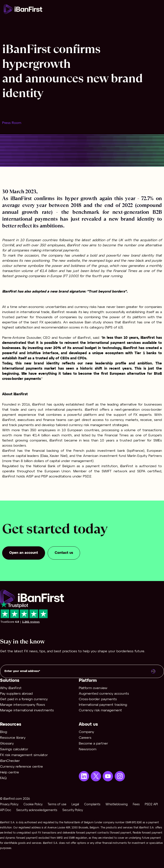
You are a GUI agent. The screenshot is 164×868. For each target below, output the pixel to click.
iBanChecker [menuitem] (10, 761)
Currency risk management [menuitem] (100, 710)
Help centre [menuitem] (10, 772)
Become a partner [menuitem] (93, 744)
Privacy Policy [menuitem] (9, 805)
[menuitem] (84, 776)
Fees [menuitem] (136, 805)
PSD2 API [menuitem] (151, 805)
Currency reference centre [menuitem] (21, 767)
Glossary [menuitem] (7, 744)
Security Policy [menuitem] (73, 810)
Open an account (24, 553)
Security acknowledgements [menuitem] (37, 810)
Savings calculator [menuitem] (14, 749)
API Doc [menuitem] (6, 810)
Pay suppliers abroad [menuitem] (16, 694)
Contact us (64, 553)
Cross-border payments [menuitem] (98, 699)
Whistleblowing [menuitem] (117, 805)
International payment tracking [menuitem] (103, 705)
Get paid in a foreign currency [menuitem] (24, 699)
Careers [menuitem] (85, 738)
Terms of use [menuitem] (57, 805)
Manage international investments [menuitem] (27, 710)
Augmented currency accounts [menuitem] (104, 694)
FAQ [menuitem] (3, 778)
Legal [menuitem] (75, 805)
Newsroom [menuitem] (88, 749)
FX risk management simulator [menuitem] (24, 755)
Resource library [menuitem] (13, 738)
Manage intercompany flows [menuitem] (23, 705)
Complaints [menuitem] (92, 805)
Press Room (12, 123)
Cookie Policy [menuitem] (33, 805)
